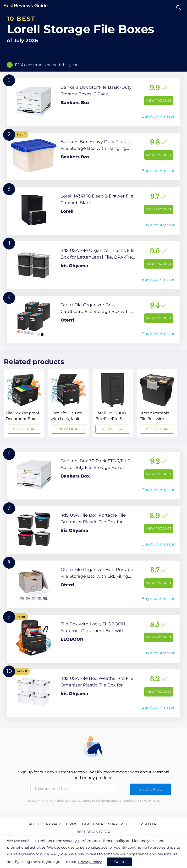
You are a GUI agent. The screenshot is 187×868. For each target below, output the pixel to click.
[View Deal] (24, 403)
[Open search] (179, 8)
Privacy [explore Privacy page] (53, 824)
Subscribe (150, 789)
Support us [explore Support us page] (119, 824)
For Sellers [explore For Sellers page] (147, 824)
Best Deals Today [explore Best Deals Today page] (94, 832)
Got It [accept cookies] (119, 862)
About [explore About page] (35, 824)
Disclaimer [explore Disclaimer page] (93, 824)
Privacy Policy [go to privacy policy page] (59, 854)
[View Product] (94, 102)
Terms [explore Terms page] (71, 824)
